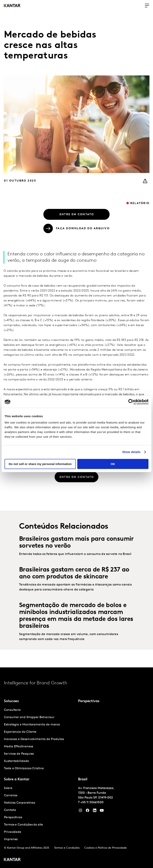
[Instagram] (80, 811)
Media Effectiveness (18, 747)
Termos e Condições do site (23, 825)
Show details (131, 452)
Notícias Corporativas (20, 803)
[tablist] (76, 768)
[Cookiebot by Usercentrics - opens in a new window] (131, 402)
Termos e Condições (67, 848)
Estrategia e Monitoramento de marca (32, 725)
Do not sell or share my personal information (40, 464)
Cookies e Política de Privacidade (106, 848)
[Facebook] (88, 811)
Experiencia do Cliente (20, 732)
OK (113, 464)
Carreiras (11, 796)
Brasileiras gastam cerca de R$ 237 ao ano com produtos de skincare (74, 582)
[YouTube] (95, 811)
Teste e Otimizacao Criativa (24, 768)
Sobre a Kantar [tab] (17, 779)
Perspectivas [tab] (89, 701)
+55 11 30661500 (92, 802)
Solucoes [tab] (11, 701)
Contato (10, 810)
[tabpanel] (39, 739)
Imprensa (11, 839)
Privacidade (13, 832)
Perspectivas (13, 817)
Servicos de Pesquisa (19, 754)
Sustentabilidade (16, 761)
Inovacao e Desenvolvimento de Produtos (34, 739)
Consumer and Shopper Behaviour (29, 717)
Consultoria (12, 710)
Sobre (8, 788)
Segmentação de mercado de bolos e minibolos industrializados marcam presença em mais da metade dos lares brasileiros (76, 624)
